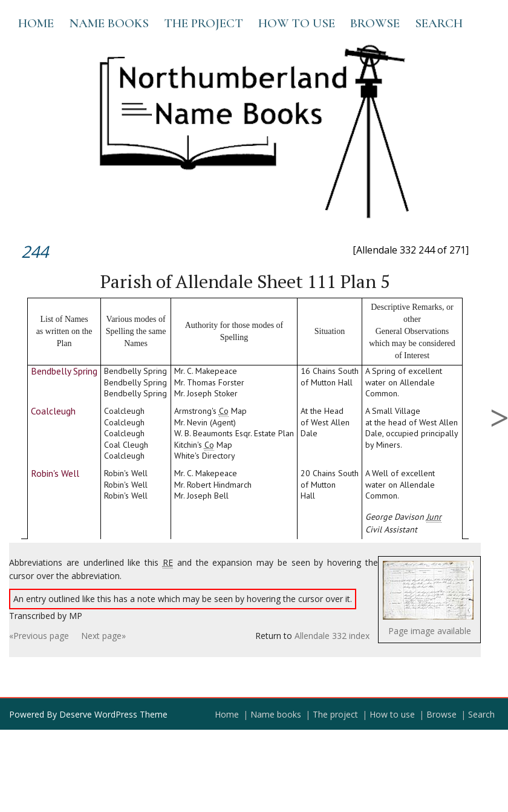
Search (439, 23)
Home (36, 23)
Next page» (103, 636)
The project (204, 23)
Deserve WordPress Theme (113, 714)
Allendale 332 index (332, 636)
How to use (297, 23)
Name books (109, 23)
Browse (375, 23)
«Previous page (39, 636)
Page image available (430, 631)
